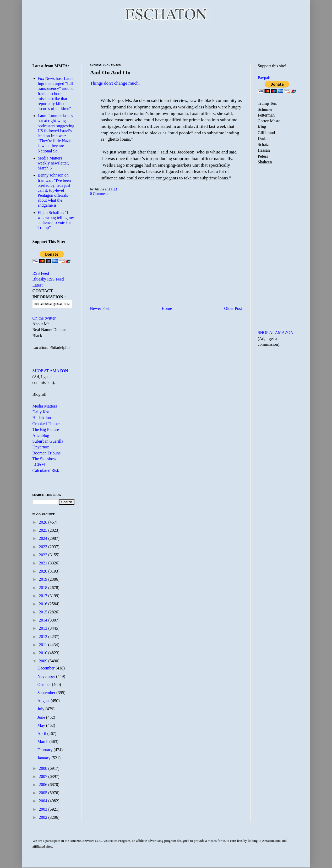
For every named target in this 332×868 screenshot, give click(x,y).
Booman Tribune (47, 453)
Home (167, 308)
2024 (43, 538)
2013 (43, 628)
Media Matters (45, 406)
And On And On (110, 72)
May (42, 725)
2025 (43, 530)
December (47, 668)
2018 (43, 588)
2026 (43, 522)
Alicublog (41, 435)
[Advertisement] (166, 42)
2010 (43, 653)
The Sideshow (44, 459)
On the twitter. (45, 318)
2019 (43, 579)
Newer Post (100, 308)
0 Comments (100, 194)
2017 (43, 596)
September (47, 693)
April (42, 734)
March (43, 742)
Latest (38, 285)
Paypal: (264, 78)
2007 (43, 776)
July (42, 709)
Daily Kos (41, 412)
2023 (43, 547)
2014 (43, 620)
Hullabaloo (42, 418)
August (44, 701)
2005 (43, 793)
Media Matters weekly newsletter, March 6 (53, 163)
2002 (43, 817)
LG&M (39, 465)
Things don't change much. (115, 83)
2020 (43, 571)
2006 (43, 785)
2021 (43, 563)
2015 (43, 612)
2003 (43, 809)
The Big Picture (46, 429)
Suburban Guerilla (48, 441)
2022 (43, 555)
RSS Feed (41, 273)
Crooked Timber (46, 424)
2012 (43, 637)
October (45, 685)
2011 (43, 645)
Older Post (233, 308)
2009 (43, 661)
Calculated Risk (46, 471)
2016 (43, 604)
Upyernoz (41, 447)
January (45, 758)
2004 (43, 801)
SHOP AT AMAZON (50, 371)
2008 (43, 768)
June (42, 717)
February (46, 750)
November (47, 676)
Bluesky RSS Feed (48, 279)
